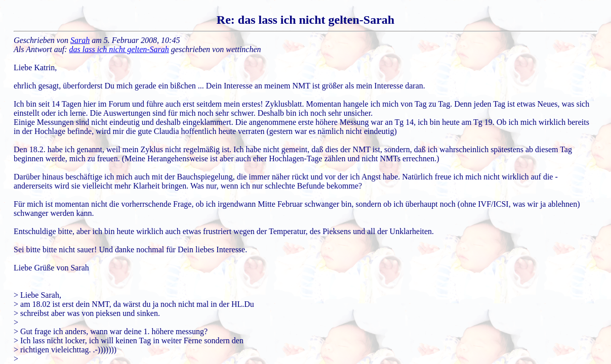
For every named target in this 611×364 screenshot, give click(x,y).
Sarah (80, 40)
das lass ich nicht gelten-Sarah (119, 49)
